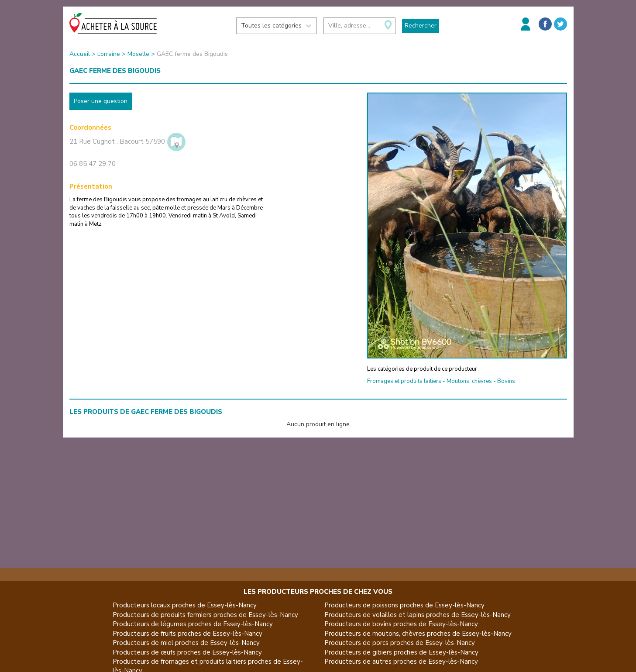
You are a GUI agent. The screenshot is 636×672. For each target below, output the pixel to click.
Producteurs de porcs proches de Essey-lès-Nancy (400, 643)
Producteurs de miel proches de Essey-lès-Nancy (186, 643)
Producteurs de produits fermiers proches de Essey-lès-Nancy (205, 615)
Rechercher (421, 26)
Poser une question (101, 101)
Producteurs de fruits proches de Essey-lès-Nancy (187, 634)
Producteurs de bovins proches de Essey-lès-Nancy (401, 624)
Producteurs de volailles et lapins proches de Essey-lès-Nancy (418, 615)
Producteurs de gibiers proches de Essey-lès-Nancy (401, 652)
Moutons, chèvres (469, 381)
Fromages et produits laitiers (404, 381)
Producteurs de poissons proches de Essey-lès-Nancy (404, 605)
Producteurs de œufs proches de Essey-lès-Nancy (187, 652)
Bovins (506, 381)
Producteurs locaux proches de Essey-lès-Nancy (185, 605)
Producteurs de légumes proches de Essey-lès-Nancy (193, 624)
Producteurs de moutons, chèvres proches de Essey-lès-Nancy (418, 634)
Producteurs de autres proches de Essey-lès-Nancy (401, 662)
